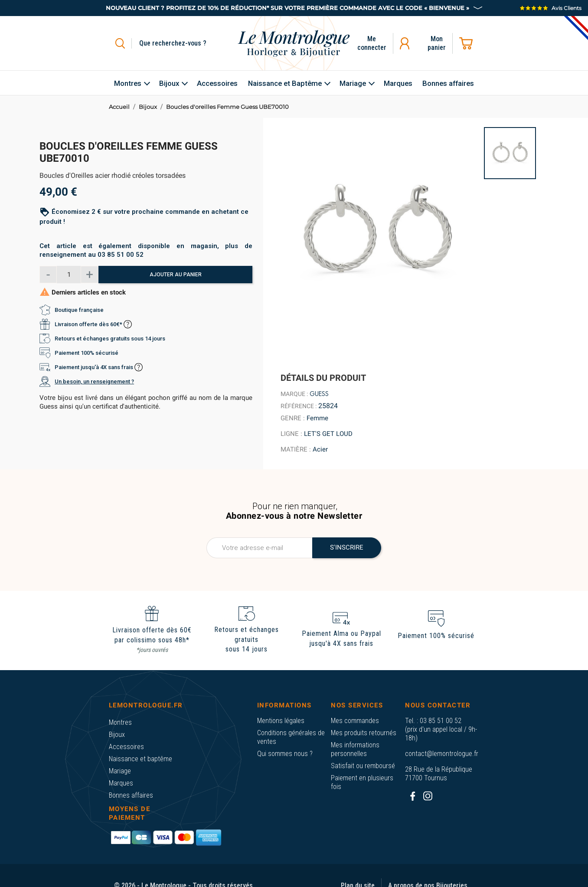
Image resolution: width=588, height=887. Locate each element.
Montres (120, 722)
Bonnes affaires (131, 795)
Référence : (299, 406)
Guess (319, 394)
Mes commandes (355, 721)
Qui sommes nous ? (285, 754)
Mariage (120, 771)
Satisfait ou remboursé (363, 766)
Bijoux (117, 735)
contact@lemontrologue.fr (442, 754)
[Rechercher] (183, 43)
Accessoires (126, 747)
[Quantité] (69, 275)
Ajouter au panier (176, 275)
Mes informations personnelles (355, 749)
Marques (121, 783)
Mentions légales (281, 721)
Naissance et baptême (140, 759)
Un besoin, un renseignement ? (94, 381)
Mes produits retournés (364, 733)
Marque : (294, 394)
